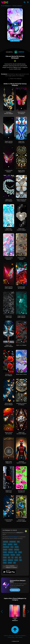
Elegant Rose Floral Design (9, 491)
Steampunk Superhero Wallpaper (21, 462)
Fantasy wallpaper (17, 6)
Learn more (15, 590)
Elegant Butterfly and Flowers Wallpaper (21, 200)
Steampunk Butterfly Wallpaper (9, 113)
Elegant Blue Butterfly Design (9, 229)
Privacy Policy (11, 637)
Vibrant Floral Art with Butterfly (9, 433)
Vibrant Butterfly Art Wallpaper (21, 113)
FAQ (17, 637)
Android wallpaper (13, 537)
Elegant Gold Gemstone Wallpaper (21, 433)
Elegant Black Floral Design (9, 317)
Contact (6, 636)
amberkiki (19, 52)
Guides (21, 637)
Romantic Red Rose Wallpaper (9, 375)
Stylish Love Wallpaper (21, 345)
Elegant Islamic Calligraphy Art (21, 171)
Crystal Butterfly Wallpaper (9, 171)
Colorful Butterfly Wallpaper (21, 258)
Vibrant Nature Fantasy (21, 374)
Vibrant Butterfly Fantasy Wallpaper (9, 404)
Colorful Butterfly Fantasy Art (9, 258)
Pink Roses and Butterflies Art (21, 491)
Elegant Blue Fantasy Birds (21, 142)
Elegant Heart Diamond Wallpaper (21, 229)
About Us (11, 636)
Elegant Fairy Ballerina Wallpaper (9, 346)
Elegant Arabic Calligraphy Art (9, 462)
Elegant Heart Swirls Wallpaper (9, 200)
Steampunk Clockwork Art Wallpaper (21, 404)
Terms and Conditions (20, 636)
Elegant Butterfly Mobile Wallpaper (21, 317)
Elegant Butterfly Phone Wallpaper (9, 142)
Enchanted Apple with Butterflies (21, 288)
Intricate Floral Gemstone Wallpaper (21, 520)
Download (15, 40)
